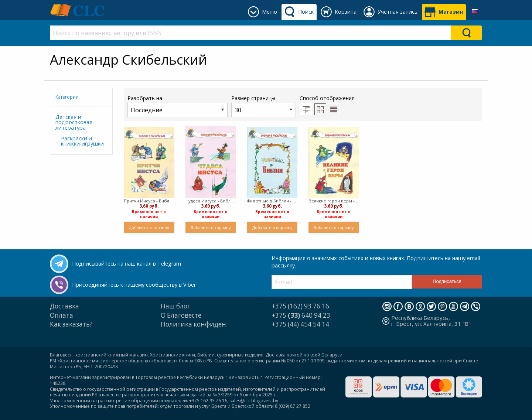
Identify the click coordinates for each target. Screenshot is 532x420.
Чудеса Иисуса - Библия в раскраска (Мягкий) (211, 201)
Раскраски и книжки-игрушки (82, 141)
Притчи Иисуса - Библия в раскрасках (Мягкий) (149, 201)
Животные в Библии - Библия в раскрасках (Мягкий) (272, 201)
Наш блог (175, 306)
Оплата (62, 315)
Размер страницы (264, 106)
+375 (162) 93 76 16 (300, 306)
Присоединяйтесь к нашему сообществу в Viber (134, 285)
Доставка (64, 306)
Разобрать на (178, 106)
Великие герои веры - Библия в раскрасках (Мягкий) (334, 201)
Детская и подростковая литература (74, 122)
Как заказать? (71, 324)
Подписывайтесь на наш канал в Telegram (127, 264)
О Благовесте (181, 315)
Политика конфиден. (194, 324)
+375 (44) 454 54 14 (300, 324)
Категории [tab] (67, 97)
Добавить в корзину (149, 227)
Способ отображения (327, 105)
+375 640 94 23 (301, 315)
